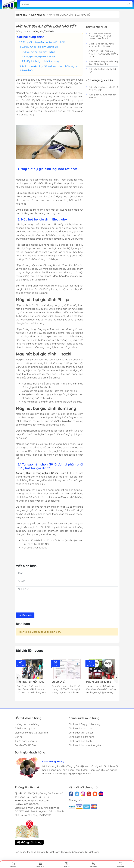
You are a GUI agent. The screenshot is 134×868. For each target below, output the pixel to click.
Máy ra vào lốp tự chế (99, 682)
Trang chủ (21, 15)
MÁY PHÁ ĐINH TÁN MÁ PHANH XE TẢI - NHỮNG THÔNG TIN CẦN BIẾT (100, 36)
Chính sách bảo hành (80, 741)
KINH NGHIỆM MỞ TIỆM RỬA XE (30, 682)
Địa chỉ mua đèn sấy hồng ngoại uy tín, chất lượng (101, 45)
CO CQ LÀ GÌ (58, 682)
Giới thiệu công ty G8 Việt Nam (31, 733)
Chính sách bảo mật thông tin (85, 745)
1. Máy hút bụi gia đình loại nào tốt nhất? (43, 42)
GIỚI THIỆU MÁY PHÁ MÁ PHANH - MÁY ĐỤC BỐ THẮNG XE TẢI (103, 54)
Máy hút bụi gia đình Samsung (42, 61)
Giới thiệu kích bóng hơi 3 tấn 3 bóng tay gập (103, 88)
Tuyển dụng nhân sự (26, 741)
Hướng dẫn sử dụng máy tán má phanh (102, 96)
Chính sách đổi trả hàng (82, 737)
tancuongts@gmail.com (35, 801)
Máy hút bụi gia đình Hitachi (41, 57)
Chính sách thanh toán (81, 728)
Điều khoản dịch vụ (25, 728)
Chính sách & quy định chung (84, 724)
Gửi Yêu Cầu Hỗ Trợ (25, 745)
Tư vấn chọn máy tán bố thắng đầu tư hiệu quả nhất (103, 63)
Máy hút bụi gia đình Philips (40, 52)
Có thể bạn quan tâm (99, 80)
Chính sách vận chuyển (81, 733)
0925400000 (31, 804)
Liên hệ (19, 737)
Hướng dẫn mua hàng (27, 724)
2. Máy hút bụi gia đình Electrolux (40, 47)
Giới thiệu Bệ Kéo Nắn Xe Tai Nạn (102, 70)
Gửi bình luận (25, 615)
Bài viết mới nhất (97, 27)
